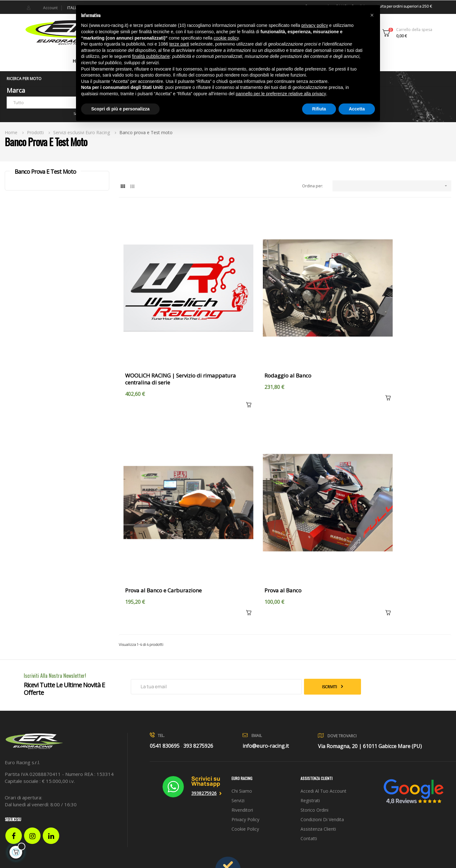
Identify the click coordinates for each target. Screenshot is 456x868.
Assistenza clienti (318, 758)
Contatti (309, 767)
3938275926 (204, 722)
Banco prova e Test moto (45, 172)
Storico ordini (314, 739)
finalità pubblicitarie (151, 56)
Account (50, 8)
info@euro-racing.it (266, 675)
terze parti (179, 44)
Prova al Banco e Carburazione (385, 340)
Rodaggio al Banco (259, 340)
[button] (372, 15)
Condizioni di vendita (322, 748)
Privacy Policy (245, 748)
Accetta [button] (357, 109)
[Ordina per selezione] (392, 186)
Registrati (310, 729)
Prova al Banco (144, 519)
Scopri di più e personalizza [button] (120, 109)
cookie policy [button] (226, 38)
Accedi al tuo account (323, 720)
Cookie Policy (245, 758)
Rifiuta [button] (319, 109)
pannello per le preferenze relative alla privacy (281, 94)
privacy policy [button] (315, 25)
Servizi (238, 729)
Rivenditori (242, 739)
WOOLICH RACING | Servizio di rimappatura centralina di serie (165, 344)
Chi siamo (242, 720)
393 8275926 (198, 675)
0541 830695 (165, 675)
